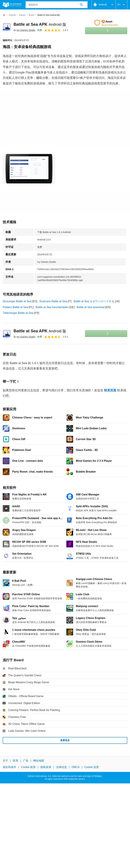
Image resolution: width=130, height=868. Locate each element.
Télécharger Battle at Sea (18, 313)
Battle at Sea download (91, 307)
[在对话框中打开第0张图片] (29, 169)
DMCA (76, 767)
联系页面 (110, 390)
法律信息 (61, 767)
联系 (16, 761)
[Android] (12, 15)
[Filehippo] (12, 5)
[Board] (31, 15)
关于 (5, 761)
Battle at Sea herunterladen (52, 307)
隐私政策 (46, 767)
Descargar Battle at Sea (17, 301)
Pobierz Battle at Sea (15, 307)
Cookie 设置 (92, 767)
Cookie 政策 (28, 767)
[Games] (22, 15)
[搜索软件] (81, 5)
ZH (121, 5)
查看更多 (65, 740)
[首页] (4, 15)
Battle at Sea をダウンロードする (94, 301)
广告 (26, 761)
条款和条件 (9, 767)
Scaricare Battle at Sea (53, 301)
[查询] (57, 5)
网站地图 (39, 761)
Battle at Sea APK (40, 24)
